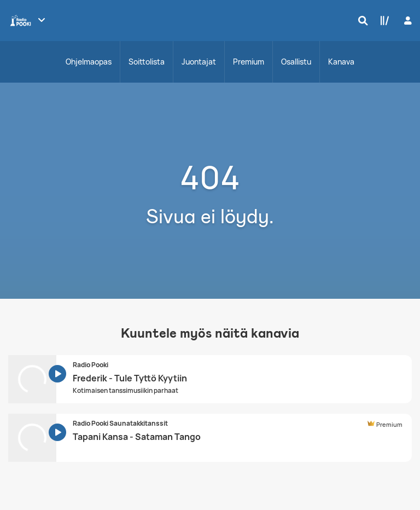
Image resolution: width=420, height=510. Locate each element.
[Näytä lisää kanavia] (42, 20)
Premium (249, 62)
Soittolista (147, 62)
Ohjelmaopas (89, 62)
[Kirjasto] (382, 20)
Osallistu (296, 62)
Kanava (341, 62)
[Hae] (360, 20)
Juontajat (199, 62)
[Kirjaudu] (407, 21)
